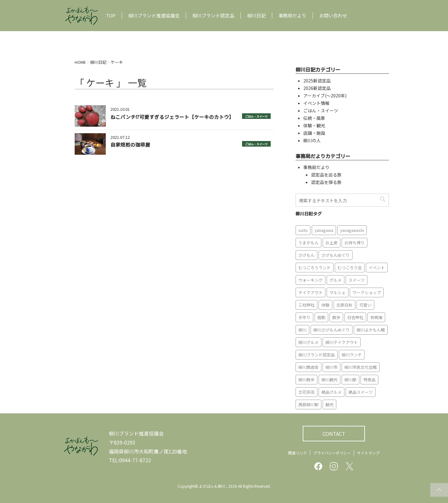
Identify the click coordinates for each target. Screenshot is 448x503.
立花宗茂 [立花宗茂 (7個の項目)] (306, 392)
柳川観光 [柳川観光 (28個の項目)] (329, 380)
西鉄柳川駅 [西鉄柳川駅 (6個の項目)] (308, 404)
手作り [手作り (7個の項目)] (304, 317)
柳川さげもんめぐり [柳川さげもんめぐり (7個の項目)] (331, 330)
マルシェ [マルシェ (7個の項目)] (338, 292)
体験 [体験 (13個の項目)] (325, 305)
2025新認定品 (317, 81)
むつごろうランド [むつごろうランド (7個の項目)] (315, 268)
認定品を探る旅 (326, 182)
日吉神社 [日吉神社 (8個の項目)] (355, 317)
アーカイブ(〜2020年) (325, 96)
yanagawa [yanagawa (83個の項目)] (324, 230)
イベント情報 (316, 103)
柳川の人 (312, 140)
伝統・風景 (314, 118)
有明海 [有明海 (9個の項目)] (376, 317)
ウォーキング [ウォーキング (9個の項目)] (310, 280)
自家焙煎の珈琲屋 (130, 144)
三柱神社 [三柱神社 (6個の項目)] (306, 305)
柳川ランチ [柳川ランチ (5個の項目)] (352, 355)
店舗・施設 (314, 133)
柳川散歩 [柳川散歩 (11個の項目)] (306, 380)
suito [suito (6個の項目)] (303, 230)
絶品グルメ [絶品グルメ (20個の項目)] (331, 392)
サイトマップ (368, 453)
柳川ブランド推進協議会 (154, 16)
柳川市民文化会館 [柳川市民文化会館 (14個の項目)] (361, 367)
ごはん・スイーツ (256, 116)
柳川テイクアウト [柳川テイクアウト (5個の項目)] (342, 342)
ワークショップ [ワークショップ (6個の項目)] (367, 292)
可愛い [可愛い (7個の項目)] (365, 305)
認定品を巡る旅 (326, 175)
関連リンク (297, 453)
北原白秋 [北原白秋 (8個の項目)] (344, 305)
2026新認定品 (317, 88)
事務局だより (292, 16)
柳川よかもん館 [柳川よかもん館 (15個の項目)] (371, 330)
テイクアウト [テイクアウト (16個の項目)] (310, 292)
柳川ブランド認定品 (213, 16)
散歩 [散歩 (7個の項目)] (336, 317)
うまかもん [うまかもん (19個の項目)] (308, 243)
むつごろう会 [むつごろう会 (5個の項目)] (350, 268)
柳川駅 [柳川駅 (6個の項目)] (350, 380)
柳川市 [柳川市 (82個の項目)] (331, 367)
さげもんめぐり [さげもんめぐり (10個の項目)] (336, 255)
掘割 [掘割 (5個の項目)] (321, 317)
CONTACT (334, 434)
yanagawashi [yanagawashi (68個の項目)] (352, 230)
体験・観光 (314, 125)
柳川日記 (256, 16)
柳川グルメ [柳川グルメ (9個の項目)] (308, 342)
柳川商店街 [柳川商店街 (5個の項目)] (308, 367)
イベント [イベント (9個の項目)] (377, 268)
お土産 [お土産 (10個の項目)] (331, 243)
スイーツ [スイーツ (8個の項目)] (357, 280)
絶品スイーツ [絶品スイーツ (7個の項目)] (361, 392)
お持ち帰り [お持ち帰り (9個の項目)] (355, 243)
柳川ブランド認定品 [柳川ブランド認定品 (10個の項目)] (317, 355)
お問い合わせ (333, 16)
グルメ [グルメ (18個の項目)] (336, 280)
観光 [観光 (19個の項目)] (329, 404)
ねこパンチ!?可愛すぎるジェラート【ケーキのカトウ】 (172, 117)
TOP (111, 16)
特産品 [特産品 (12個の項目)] (369, 380)
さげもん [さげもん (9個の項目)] (306, 255)
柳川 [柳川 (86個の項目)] (302, 330)
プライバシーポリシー (332, 453)
